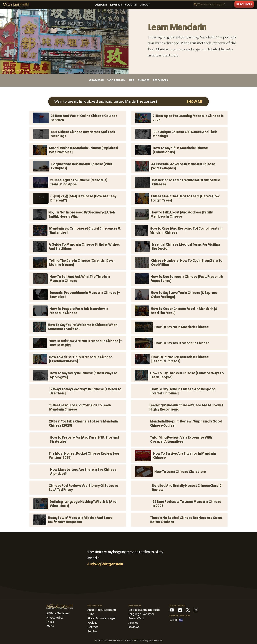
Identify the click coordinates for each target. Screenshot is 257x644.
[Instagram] (196, 610)
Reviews (116, 5)
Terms (50, 622)
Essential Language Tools (144, 610)
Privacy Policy (55, 618)
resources (160, 80)
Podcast (131, 5)
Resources (244, 4)
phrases (144, 80)
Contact (93, 627)
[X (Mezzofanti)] (188, 610)
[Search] (213, 4)
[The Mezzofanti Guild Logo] (16, 5)
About (145, 5)
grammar (96, 80)
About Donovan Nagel (101, 618)
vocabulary (116, 80)
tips (132, 80)
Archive (92, 631)
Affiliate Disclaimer (58, 613)
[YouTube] (172, 610)
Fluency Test (136, 618)
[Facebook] (180, 610)
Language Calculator (141, 614)
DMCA (50, 626)
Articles (101, 5)
